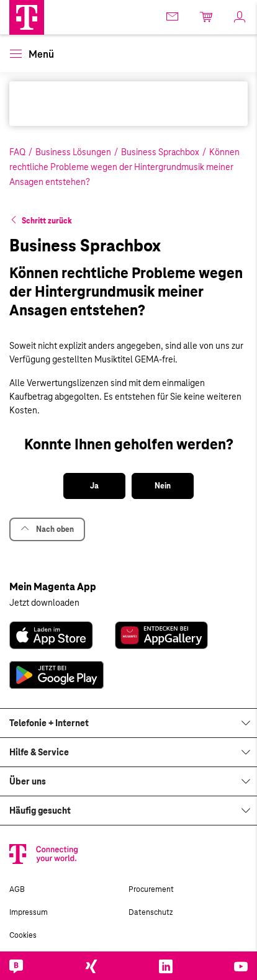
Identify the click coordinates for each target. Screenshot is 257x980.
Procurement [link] (151, 889)
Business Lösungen (73, 152)
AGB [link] (17, 889)
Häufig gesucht (40, 811)
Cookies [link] (23, 935)
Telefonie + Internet (49, 723)
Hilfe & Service (39, 752)
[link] (173, 16)
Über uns (28, 781)
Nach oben (47, 529)
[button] (27, 17)
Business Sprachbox (160, 152)
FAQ (17, 152)
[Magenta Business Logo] (27, 17)
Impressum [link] (29, 912)
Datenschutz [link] (151, 912)
